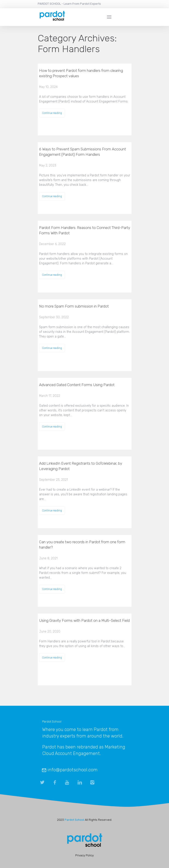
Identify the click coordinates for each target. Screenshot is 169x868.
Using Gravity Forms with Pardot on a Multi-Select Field (84, 620)
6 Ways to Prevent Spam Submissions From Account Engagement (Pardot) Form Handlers (82, 152)
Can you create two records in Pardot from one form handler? (82, 545)
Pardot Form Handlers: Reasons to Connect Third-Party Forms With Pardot (85, 230)
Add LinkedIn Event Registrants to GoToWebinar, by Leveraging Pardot (81, 466)
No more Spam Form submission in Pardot (74, 306)
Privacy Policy (84, 855)
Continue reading (52, 113)
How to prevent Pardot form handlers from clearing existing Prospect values (81, 73)
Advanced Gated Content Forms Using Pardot (77, 385)
